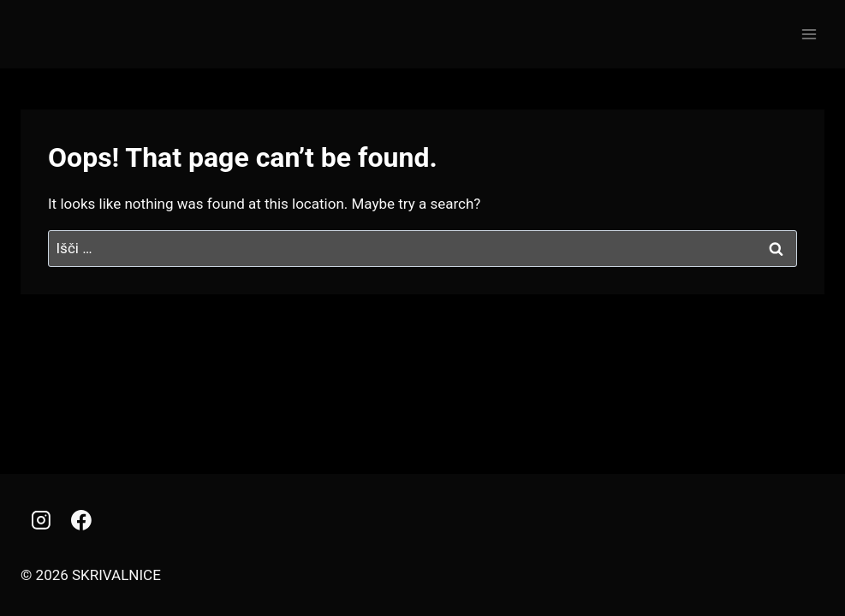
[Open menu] (809, 34)
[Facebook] (82, 520)
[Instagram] (41, 520)
